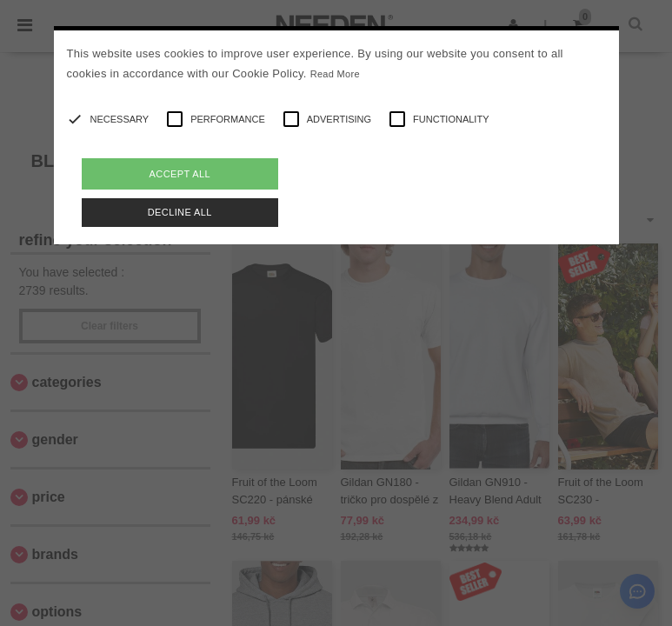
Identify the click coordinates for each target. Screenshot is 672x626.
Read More (335, 74)
